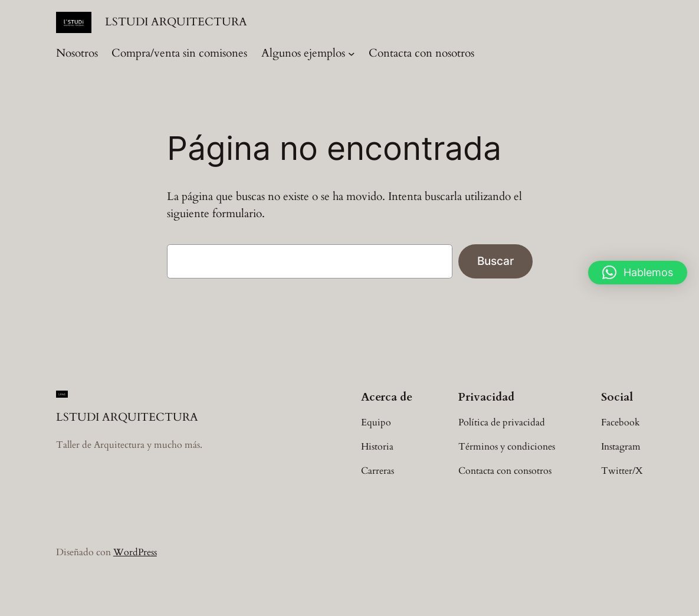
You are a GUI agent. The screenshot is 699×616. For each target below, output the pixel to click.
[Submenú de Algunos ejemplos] (352, 54)
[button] (638, 273)
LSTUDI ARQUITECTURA (176, 22)
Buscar (495, 261)
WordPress (135, 552)
